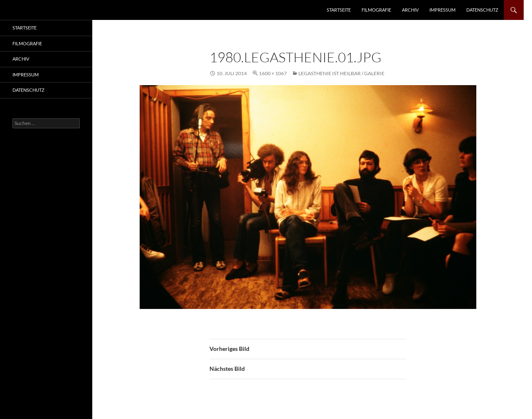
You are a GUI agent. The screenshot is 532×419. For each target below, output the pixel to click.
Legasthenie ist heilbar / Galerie (341, 73)
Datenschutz (482, 10)
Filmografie (376, 10)
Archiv (410, 10)
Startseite (339, 10)
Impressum (442, 10)
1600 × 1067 (273, 73)
